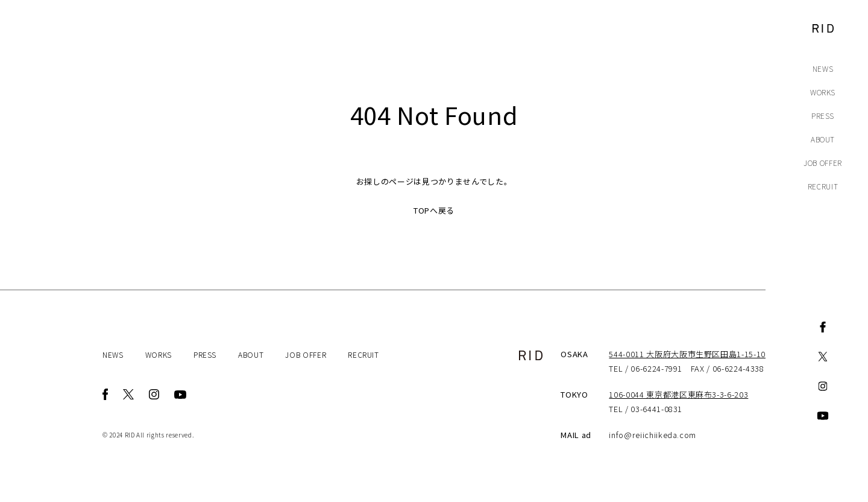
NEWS (823, 68)
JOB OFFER (823, 163)
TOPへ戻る (434, 210)
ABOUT (823, 139)
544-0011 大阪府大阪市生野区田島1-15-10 (687, 354)
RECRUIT (823, 186)
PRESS (823, 116)
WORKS (823, 92)
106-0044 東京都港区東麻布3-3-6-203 (678, 394)
